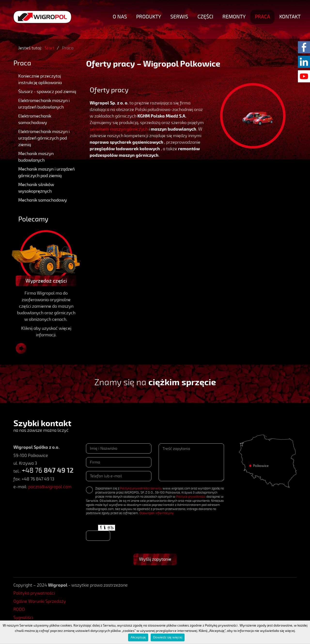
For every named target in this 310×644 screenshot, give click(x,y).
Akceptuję (138, 637)
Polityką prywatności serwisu (141, 488)
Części (205, 17)
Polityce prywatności (191, 497)
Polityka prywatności (34, 593)
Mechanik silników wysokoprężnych (36, 188)
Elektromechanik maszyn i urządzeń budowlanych (44, 104)
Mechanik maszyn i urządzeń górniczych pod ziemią (46, 172)
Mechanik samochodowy (43, 200)
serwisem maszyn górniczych (119, 129)
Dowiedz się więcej (168, 637)
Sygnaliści (23, 618)
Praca (262, 17)
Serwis (179, 17)
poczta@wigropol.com (50, 487)
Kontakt (290, 17)
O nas (120, 17)
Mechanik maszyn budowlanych (36, 157)
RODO (19, 609)
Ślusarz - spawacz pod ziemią (47, 92)
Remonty (234, 17)
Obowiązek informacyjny (156, 513)
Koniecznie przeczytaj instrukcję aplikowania (40, 79)
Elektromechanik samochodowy (35, 119)
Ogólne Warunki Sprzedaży (40, 601)
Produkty (149, 17)
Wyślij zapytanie (155, 559)
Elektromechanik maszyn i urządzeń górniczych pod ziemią (44, 138)
